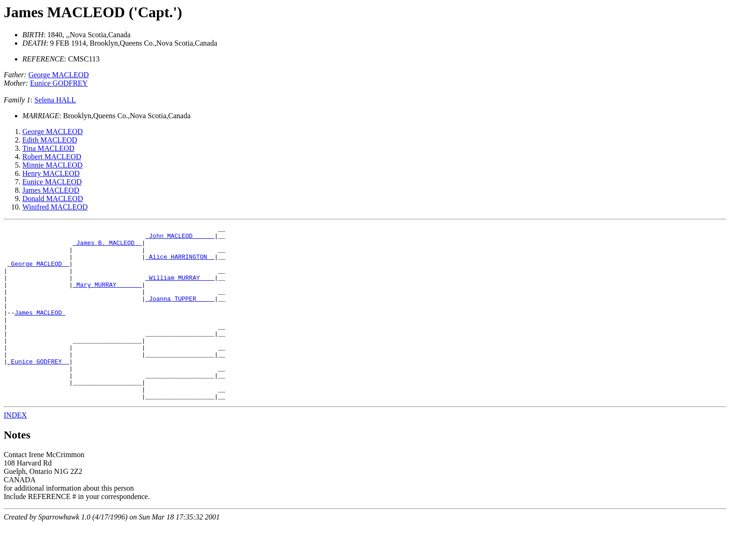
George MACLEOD (59, 75)
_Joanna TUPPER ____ (180, 314)
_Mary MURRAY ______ (107, 297)
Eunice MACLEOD (52, 182)
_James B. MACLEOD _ (107, 247)
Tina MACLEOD (48, 148)
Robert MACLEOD (52, 157)
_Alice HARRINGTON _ (180, 263)
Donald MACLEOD (53, 199)
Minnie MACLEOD (52, 165)
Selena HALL (55, 100)
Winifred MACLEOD (55, 207)
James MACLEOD (51, 190)
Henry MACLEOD (51, 173)
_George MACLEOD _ (38, 272)
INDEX (15, 450)
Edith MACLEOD (50, 140)
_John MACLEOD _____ (180, 238)
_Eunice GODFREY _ (38, 389)
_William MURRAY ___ (180, 289)
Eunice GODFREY (59, 83)
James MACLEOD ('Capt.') (93, 12)
